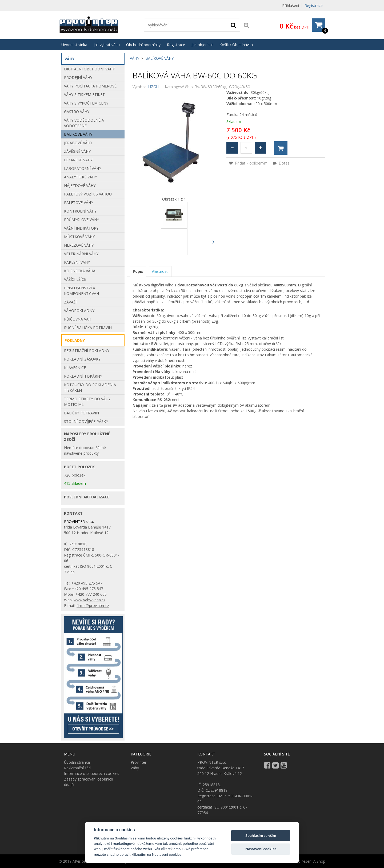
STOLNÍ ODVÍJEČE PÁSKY (86, 421)
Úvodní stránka (74, 45)
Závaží (70, 302)
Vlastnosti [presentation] (160, 271)
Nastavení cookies (261, 849)
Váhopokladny (79, 311)
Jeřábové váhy (78, 143)
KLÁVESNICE (75, 368)
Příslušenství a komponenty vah (81, 291)
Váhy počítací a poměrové (90, 86)
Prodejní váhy (78, 77)
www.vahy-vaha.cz (89, 600)
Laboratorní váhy (83, 168)
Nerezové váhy (79, 245)
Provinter (139, 762)
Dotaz (281, 163)
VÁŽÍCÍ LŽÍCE (75, 279)
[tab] (138, 271)
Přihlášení (291, 5)
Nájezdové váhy (80, 185)
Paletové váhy (79, 203)
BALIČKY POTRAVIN (81, 413)
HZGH (153, 87)
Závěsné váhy (77, 151)
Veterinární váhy (81, 254)
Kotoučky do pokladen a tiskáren (90, 387)
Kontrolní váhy (80, 211)
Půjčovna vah (78, 319)
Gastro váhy (77, 112)
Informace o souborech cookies (92, 773)
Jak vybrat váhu (107, 45)
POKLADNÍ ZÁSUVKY (82, 359)
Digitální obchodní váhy (89, 69)
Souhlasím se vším (261, 835)
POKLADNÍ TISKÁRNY (83, 376)
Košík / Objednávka (236, 45)
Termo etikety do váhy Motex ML (87, 402)
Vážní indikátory (81, 228)
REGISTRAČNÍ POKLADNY (87, 351)
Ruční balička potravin (88, 328)
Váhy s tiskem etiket (84, 95)
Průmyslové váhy (81, 220)
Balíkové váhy (159, 58)
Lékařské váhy (78, 160)
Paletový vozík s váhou (88, 194)
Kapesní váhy (77, 262)
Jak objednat (202, 45)
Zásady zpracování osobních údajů (89, 782)
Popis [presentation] (138, 271)
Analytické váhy (80, 177)
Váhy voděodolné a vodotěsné (84, 123)
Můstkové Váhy (79, 237)
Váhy (135, 58)
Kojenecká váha (80, 271)
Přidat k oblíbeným (248, 163)
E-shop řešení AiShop (307, 861)
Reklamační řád (77, 768)
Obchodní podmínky (143, 45)
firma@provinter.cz (93, 605)
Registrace (314, 5)
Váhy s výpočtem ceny (86, 103)
